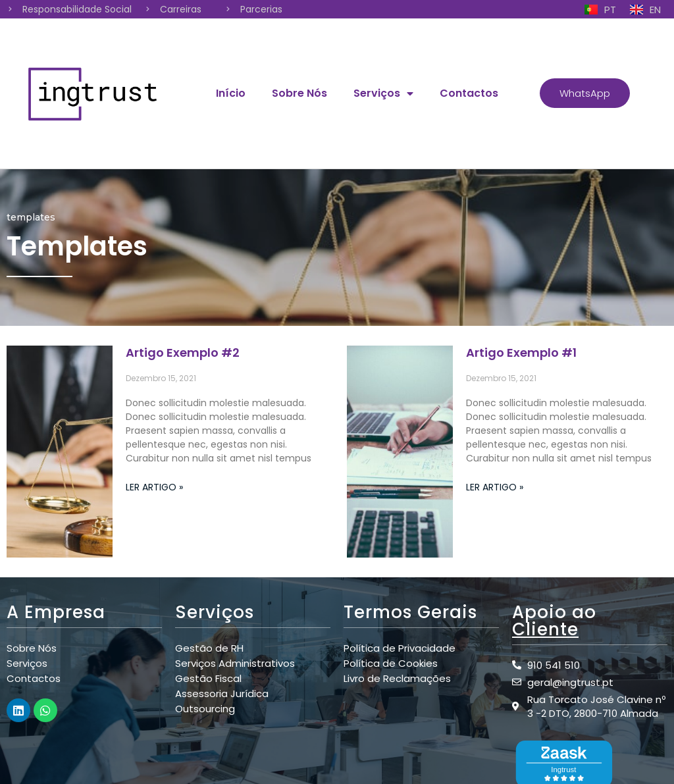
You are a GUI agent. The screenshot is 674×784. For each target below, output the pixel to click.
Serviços (383, 93)
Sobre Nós (299, 93)
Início (231, 93)
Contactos (469, 93)
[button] (585, 93)
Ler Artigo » (154, 487)
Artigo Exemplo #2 (183, 353)
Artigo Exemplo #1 (521, 353)
